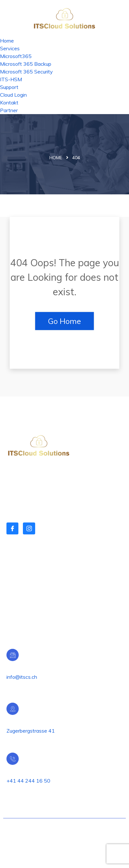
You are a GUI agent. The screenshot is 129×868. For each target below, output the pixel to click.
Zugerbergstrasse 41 (31, 731)
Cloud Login (13, 95)
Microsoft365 (16, 56)
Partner (9, 110)
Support (9, 87)
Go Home (64, 321)
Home (7, 41)
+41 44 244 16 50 (28, 781)
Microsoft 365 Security (26, 72)
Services (10, 48)
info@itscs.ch (22, 677)
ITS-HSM (11, 79)
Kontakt (9, 102)
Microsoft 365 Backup (26, 64)
